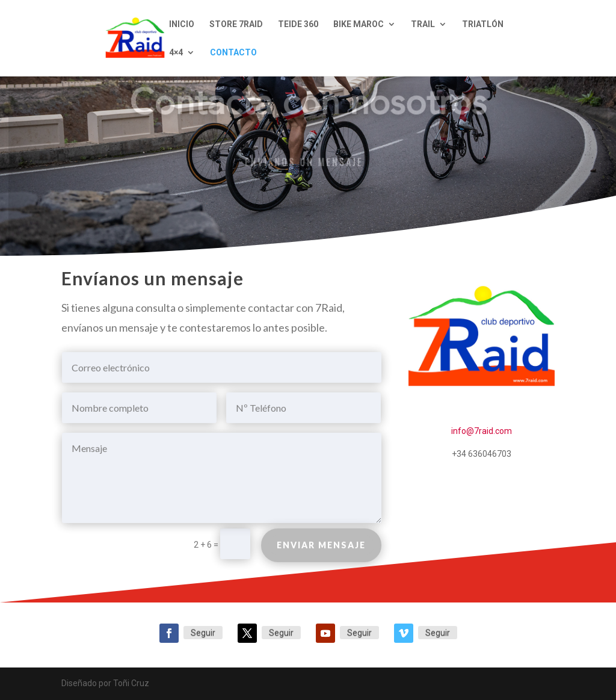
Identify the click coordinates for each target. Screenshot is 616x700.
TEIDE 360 (298, 24)
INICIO (182, 24)
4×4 (176, 53)
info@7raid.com (482, 431)
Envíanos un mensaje (304, 162)
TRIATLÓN (483, 24)
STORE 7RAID (236, 24)
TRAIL (423, 24)
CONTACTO (233, 53)
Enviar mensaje (321, 548)
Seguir (203, 633)
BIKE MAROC (359, 24)
